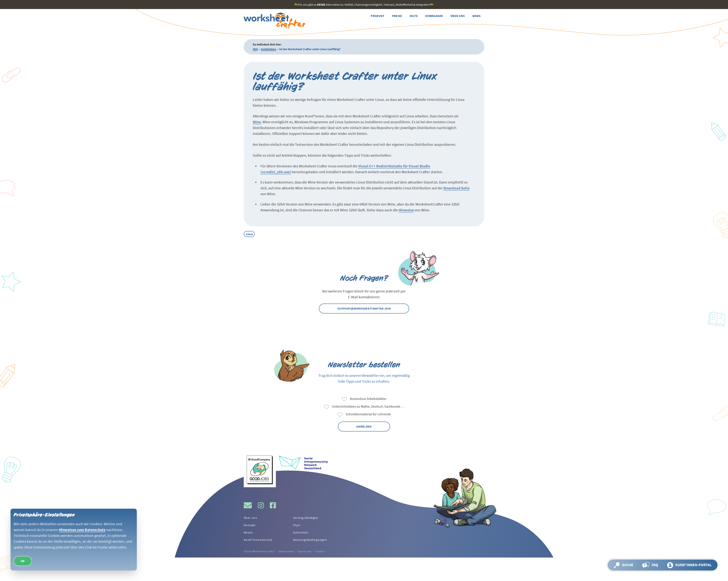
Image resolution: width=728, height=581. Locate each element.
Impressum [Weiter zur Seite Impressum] (305, 551)
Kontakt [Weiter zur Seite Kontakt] (250, 525)
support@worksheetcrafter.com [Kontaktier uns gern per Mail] (364, 308)
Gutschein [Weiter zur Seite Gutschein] (301, 532)
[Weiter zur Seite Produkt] (377, 16)
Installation (268, 49)
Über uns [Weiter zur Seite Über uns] (250, 518)
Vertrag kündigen (306, 518)
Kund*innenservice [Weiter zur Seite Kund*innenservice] (258, 540)
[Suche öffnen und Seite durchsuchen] (624, 565)
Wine (257, 122)
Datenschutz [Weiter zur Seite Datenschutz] (286, 551)
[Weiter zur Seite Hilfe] (414, 16)
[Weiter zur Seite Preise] (397, 16)
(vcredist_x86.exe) (276, 172)
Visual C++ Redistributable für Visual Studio (394, 166)
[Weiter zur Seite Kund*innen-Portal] (689, 565)
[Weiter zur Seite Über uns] (458, 16)
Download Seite (457, 188)
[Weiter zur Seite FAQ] (650, 565)
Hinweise (406, 210)
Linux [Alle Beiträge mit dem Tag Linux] (249, 234)
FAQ (255, 49)
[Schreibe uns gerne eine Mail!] (248, 505)
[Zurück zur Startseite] (274, 21)
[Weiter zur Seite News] (476, 16)
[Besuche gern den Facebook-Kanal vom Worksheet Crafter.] (273, 505)
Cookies (320, 551)
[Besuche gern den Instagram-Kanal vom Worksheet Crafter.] (261, 505)
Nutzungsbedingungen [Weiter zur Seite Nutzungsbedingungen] (310, 540)
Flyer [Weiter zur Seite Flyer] (297, 525)
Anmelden (364, 426)
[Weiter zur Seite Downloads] (434, 16)
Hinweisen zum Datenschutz (82, 530)
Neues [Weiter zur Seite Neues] (248, 532)
